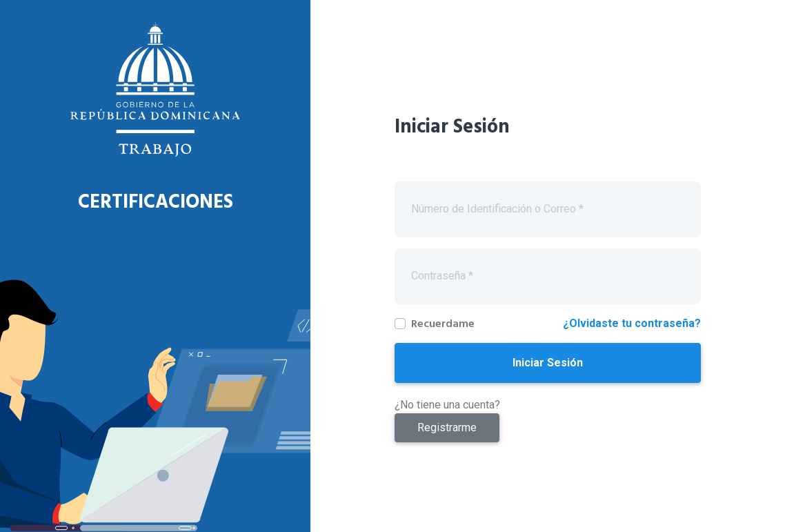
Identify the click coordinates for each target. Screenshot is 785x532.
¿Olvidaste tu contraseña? (632, 323)
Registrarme (447, 427)
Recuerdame (443, 324)
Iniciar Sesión (548, 363)
